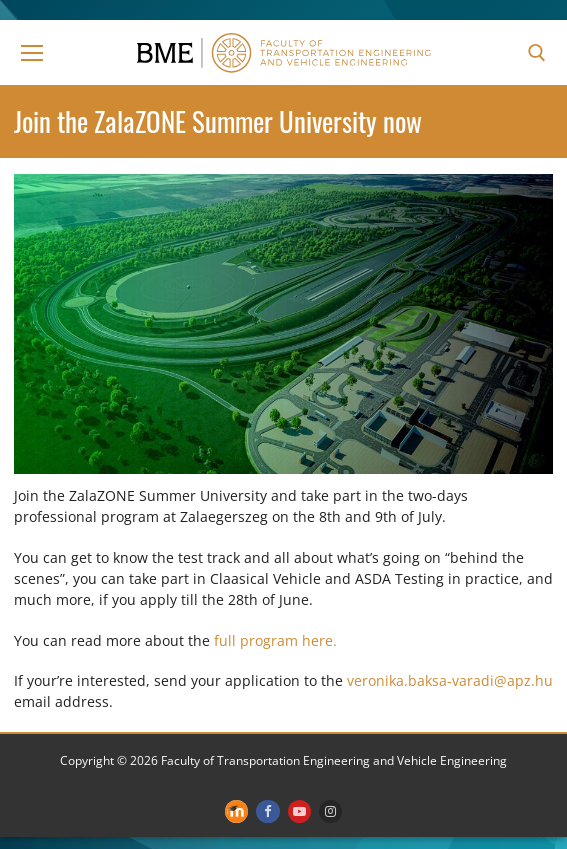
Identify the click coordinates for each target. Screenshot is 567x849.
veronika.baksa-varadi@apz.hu (450, 680)
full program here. (275, 640)
